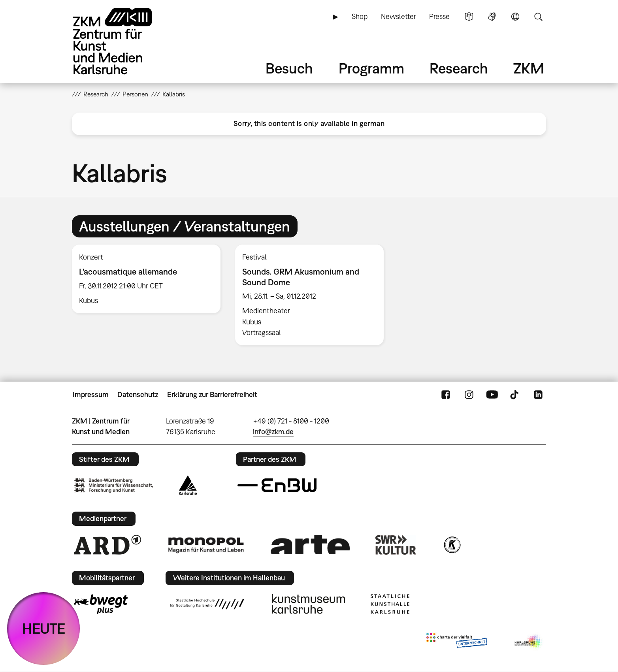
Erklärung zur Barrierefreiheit (212, 394)
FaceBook (446, 395)
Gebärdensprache (492, 17)
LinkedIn (538, 395)
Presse (439, 16)
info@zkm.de (273, 432)
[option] (146, 279)
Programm (371, 68)
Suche (538, 17)
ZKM (529, 68)
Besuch (289, 68)
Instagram (469, 395)
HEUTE (44, 628)
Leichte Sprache (469, 17)
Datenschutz (138, 394)
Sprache (515, 17)
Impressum (91, 394)
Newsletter (398, 16)
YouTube (492, 395)
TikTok (515, 395)
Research (459, 68)
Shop (360, 16)
